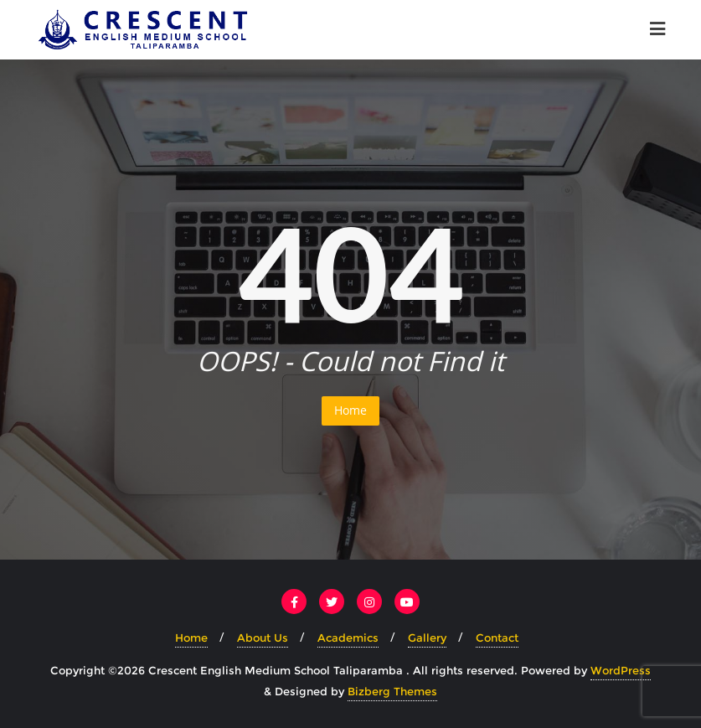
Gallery (427, 638)
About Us (263, 638)
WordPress (621, 670)
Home (350, 410)
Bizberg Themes (392, 691)
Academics (348, 638)
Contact (497, 638)
